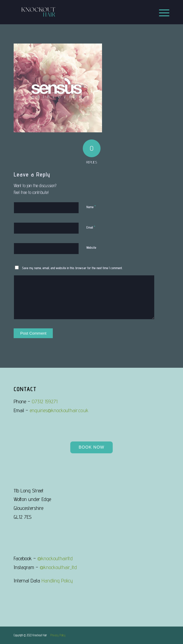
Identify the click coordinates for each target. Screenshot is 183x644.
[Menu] (161, 12)
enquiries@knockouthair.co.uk (59, 410)
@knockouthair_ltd (58, 567)
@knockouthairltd (55, 558)
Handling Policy (57, 580)
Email (91, 227)
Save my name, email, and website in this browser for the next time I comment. (72, 268)
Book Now (91, 447)
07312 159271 (45, 401)
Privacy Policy (58, 635)
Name (91, 207)
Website (91, 248)
